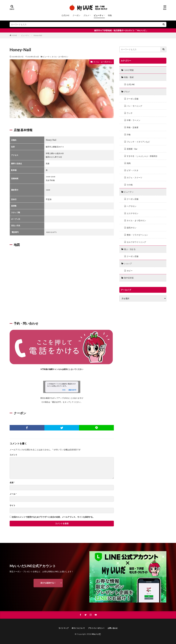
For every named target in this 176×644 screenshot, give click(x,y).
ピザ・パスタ (133, 170)
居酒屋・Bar (132, 149)
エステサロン (133, 213)
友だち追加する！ (48, 583)
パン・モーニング (134, 106)
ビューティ (99, 15)
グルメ (86, 15)
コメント (13, 455)
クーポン (76, 15)
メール (13, 494)
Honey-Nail (38, 35)
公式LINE (65, 15)
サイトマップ (64, 628)
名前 (12, 483)
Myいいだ (96, 634)
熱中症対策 (129, 278)
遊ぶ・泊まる (130, 249)
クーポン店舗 (133, 99)
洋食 (129, 135)
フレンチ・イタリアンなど (138, 142)
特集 (110, 15)
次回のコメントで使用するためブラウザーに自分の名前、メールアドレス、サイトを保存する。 (53, 517)
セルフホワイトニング (136, 242)
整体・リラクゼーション (137, 235)
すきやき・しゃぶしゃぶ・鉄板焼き (142, 156)
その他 (130, 185)
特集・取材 (129, 77)
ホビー (130, 271)
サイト (13, 505)
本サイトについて (78, 628)
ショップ (128, 263)
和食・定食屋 (133, 127)
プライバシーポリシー (96, 628)
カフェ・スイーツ (134, 177)
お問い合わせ (113, 628)
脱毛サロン (132, 228)
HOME (15, 35)
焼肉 (129, 163)
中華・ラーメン (134, 120)
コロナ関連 (129, 70)
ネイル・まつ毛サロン (60, 57)
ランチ (130, 113)
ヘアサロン (132, 206)
